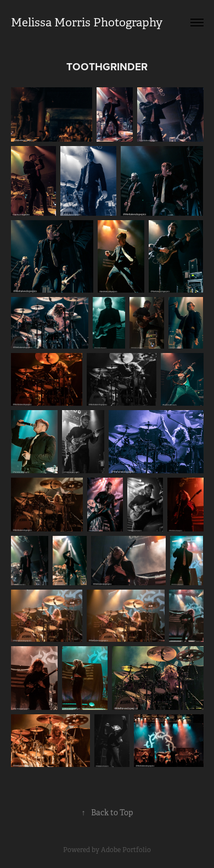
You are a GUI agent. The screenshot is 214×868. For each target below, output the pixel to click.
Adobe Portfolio (126, 850)
